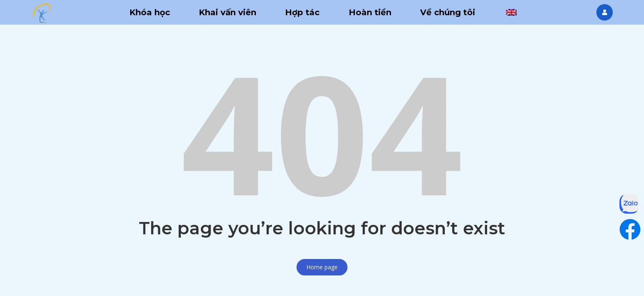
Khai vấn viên (228, 12)
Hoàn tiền (370, 12)
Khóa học (150, 12)
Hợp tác (302, 12)
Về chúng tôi (448, 12)
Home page (322, 267)
